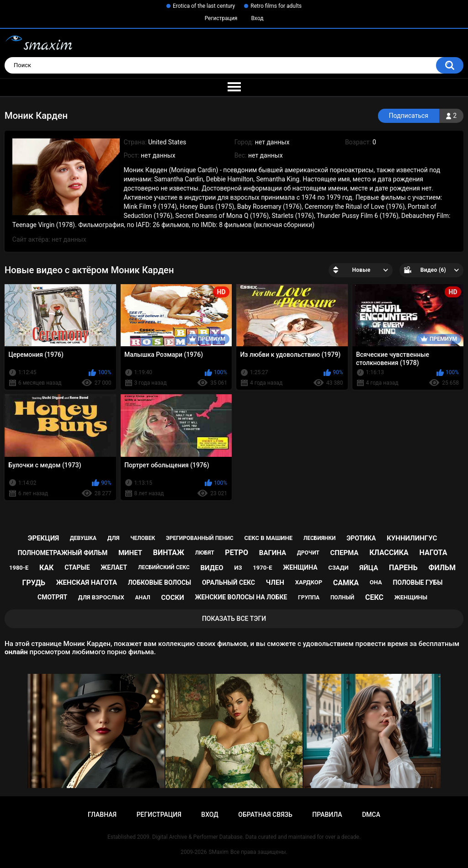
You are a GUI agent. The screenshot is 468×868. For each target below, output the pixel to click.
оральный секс (229, 582)
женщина (300, 567)
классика (389, 553)
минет (130, 553)
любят (205, 553)
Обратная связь (265, 815)
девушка (83, 538)
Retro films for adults (276, 6)
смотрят (52, 597)
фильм (442, 568)
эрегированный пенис (200, 538)
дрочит (308, 553)
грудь (34, 583)
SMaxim (218, 852)
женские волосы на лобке (241, 597)
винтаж (169, 553)
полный (342, 598)
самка (346, 583)
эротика (361, 538)
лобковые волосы (160, 582)
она (376, 582)
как (46, 568)
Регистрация (221, 18)
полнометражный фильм (63, 553)
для (114, 538)
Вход (257, 18)
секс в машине (268, 538)
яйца (369, 568)
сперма (345, 553)
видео (212, 568)
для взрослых (101, 597)
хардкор (309, 582)
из (238, 568)
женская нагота (87, 582)
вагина (273, 553)
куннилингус (412, 538)
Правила (327, 815)
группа (309, 598)
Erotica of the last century (204, 6)
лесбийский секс (164, 567)
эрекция (43, 538)
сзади (338, 568)
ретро (237, 553)
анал (143, 598)
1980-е (19, 568)
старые (77, 567)
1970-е (262, 568)
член (275, 582)
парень (403, 568)
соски (173, 598)
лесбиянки (320, 538)
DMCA (371, 815)
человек (143, 538)
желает (114, 567)
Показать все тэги (234, 619)
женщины (411, 597)
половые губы (418, 582)
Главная (102, 815)
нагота (433, 553)
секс (374, 597)
